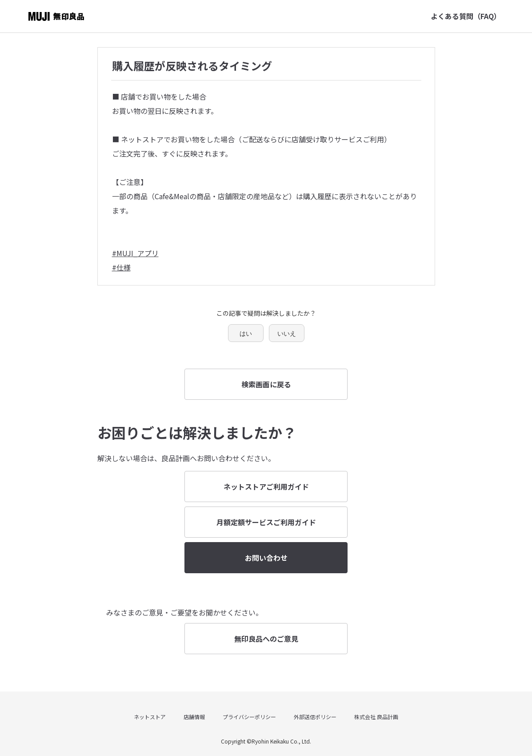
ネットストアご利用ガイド (266, 487)
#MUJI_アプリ (135, 253)
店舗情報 (194, 717)
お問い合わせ (266, 558)
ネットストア (150, 717)
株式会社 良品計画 (376, 717)
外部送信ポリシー (315, 717)
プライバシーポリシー (249, 717)
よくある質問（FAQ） (466, 16)
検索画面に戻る (266, 384)
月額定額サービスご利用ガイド (266, 522)
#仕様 (121, 267)
